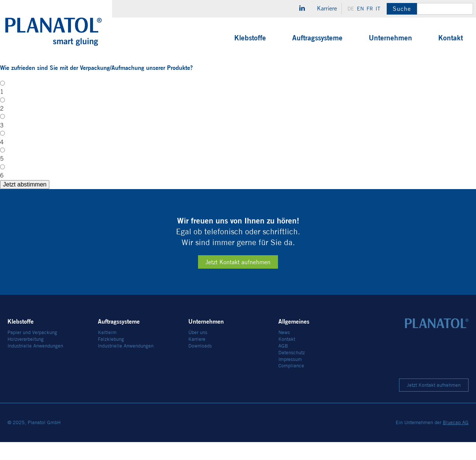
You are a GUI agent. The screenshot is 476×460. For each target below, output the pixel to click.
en (360, 9)
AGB (283, 364)
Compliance (291, 384)
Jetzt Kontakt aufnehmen (238, 280)
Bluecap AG (456, 441)
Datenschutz (292, 371)
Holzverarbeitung (26, 357)
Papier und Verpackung (32, 351)
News (284, 351)
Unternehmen (390, 38)
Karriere (327, 8)
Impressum (290, 377)
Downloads (200, 364)
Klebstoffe (250, 38)
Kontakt (451, 38)
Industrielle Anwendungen (35, 364)
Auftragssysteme (317, 38)
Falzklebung (111, 357)
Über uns (198, 351)
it (378, 9)
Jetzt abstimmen (446, 199)
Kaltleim (107, 351)
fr (370, 9)
